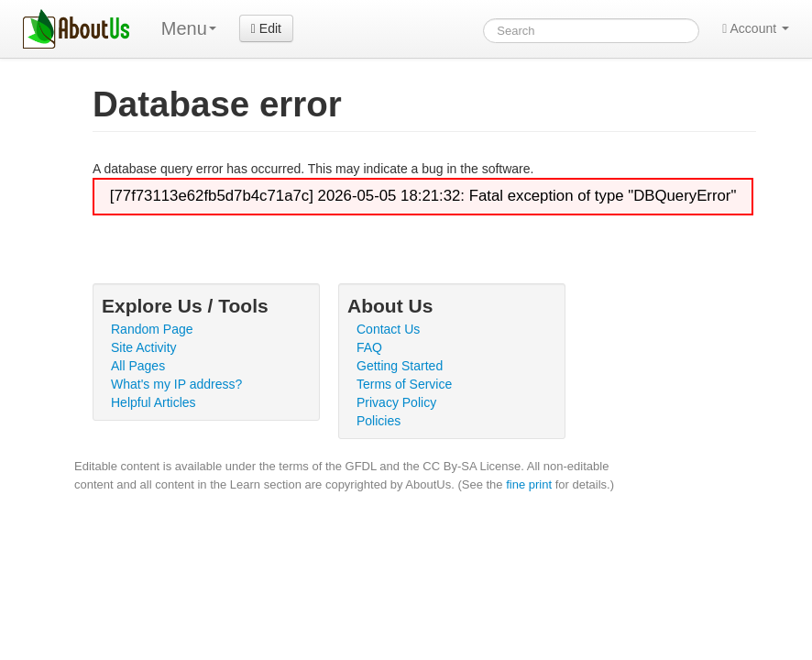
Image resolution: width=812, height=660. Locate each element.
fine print (529, 484)
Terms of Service (404, 384)
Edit (266, 28)
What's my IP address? (176, 384)
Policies (379, 421)
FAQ (369, 347)
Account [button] (756, 28)
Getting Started (400, 366)
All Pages (138, 366)
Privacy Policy (396, 402)
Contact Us (388, 329)
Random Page (152, 329)
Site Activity (144, 347)
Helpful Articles (154, 402)
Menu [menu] (189, 28)
